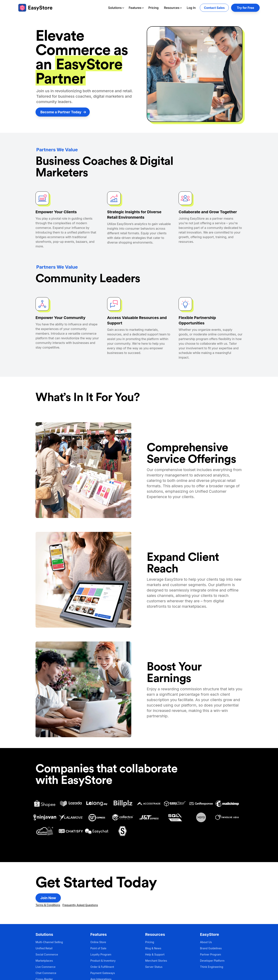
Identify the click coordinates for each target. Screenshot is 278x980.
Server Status (154, 967)
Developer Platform (212, 961)
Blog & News (153, 948)
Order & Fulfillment (102, 967)
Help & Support (155, 954)
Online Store (98, 942)
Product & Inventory (103, 961)
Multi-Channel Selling (49, 942)
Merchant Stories (156, 961)
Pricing (153, 8)
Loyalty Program (101, 954)
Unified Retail (44, 948)
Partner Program (211, 954)
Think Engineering (212, 967)
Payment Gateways (103, 973)
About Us (206, 942)
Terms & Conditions (48, 905)
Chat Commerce (46, 973)
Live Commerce (45, 967)
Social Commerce (47, 954)
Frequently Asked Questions (80, 905)
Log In (191, 8)
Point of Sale (98, 948)
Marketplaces (44, 961)
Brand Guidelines (211, 948)
